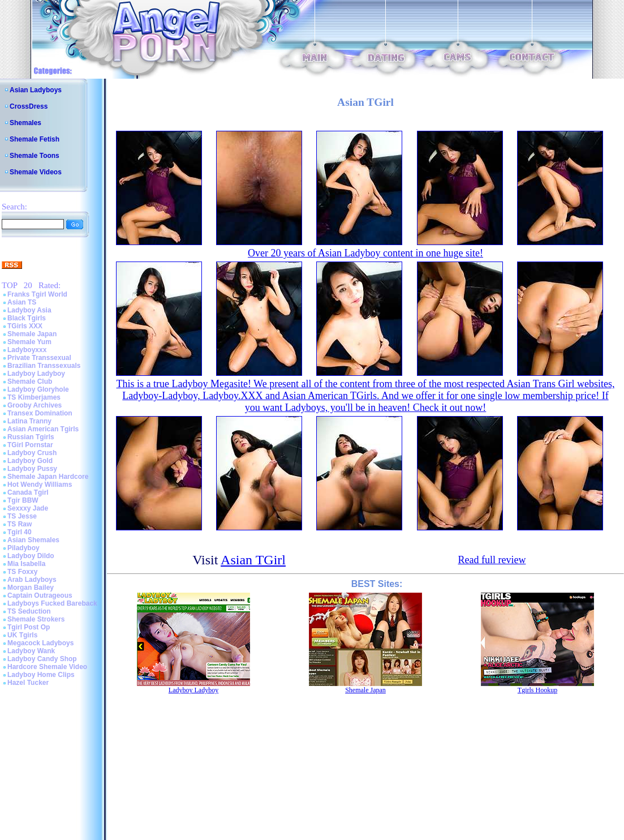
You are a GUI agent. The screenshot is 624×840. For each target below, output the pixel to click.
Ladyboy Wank (31, 651)
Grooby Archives (35, 405)
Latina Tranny (29, 421)
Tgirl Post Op (29, 627)
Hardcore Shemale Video (47, 667)
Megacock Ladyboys (40, 643)
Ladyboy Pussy (32, 469)
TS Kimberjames (34, 397)
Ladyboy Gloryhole (38, 389)
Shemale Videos (36, 172)
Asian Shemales (33, 540)
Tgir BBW (23, 500)
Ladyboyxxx (27, 350)
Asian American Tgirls (43, 429)
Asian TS (22, 302)
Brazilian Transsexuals (44, 366)
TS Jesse (22, 516)
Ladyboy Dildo (31, 556)
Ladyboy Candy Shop (42, 659)
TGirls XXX (25, 326)
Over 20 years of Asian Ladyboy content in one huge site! (365, 253)
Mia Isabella (26, 564)
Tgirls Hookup (537, 690)
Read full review (492, 560)
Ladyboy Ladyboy (36, 374)
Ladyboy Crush (32, 453)
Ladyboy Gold (30, 461)
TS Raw (20, 524)
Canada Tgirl (28, 492)
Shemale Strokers (36, 619)
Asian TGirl (253, 560)
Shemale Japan (32, 334)
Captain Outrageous (40, 595)
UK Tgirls (22, 635)
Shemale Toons (35, 156)
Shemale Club (30, 382)
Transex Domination (40, 413)
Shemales (25, 123)
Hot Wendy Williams (40, 485)
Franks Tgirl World (37, 294)
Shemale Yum (29, 342)
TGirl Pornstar (30, 445)
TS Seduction (29, 611)
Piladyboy (23, 548)
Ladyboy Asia (29, 310)
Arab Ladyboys (32, 580)
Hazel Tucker (28, 683)
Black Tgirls (27, 318)
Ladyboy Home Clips (41, 675)
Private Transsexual (39, 358)
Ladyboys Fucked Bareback (52, 603)
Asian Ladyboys (36, 90)
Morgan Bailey (31, 588)
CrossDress (29, 106)
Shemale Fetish (35, 139)
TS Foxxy (22, 572)
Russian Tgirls (31, 437)
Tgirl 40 (20, 532)
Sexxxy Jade (28, 508)
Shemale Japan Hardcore (48, 477)
